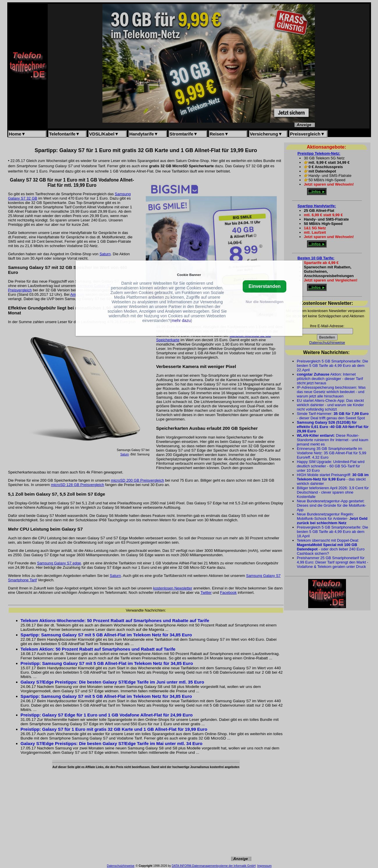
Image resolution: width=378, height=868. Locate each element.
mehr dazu (181, 321)
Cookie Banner (189, 275)
